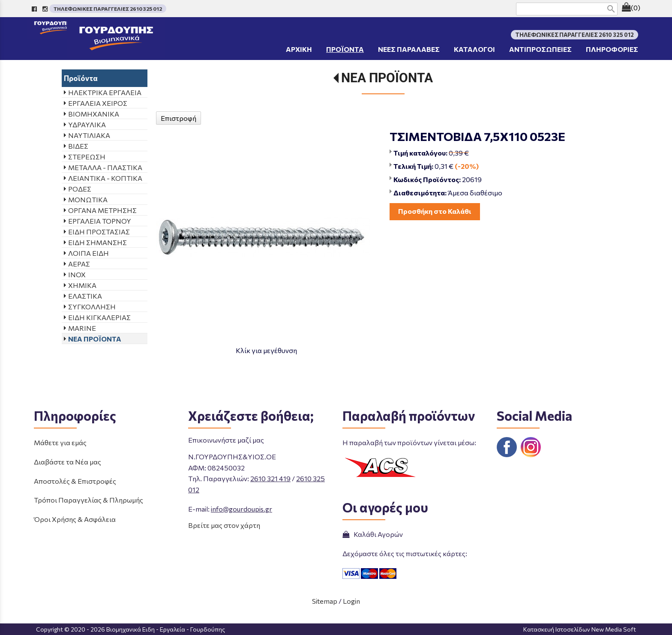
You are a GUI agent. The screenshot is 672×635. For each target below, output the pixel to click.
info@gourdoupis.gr (241, 509)
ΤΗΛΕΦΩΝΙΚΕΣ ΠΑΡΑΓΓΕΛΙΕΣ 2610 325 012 (108, 9)
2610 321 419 (270, 478)
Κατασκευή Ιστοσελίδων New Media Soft (580, 629)
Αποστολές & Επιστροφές (75, 481)
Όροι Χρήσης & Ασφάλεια (75, 519)
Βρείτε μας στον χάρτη (224, 525)
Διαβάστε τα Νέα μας (67, 462)
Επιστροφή (178, 118)
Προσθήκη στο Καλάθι (435, 211)
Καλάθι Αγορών (373, 534)
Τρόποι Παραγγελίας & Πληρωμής (88, 500)
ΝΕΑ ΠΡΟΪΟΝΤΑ (387, 78)
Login (351, 601)
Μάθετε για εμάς (60, 442)
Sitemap (325, 601)
